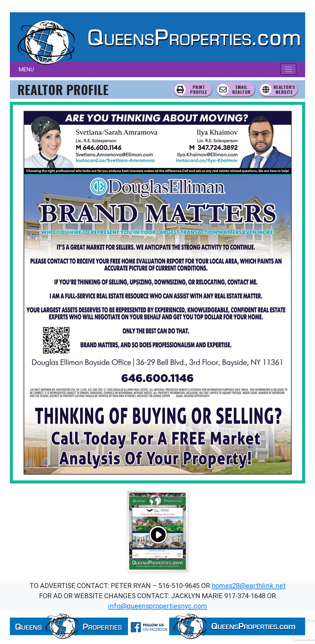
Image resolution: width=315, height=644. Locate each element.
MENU (26, 69)
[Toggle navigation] (288, 69)
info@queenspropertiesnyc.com (157, 606)
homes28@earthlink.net (249, 586)
